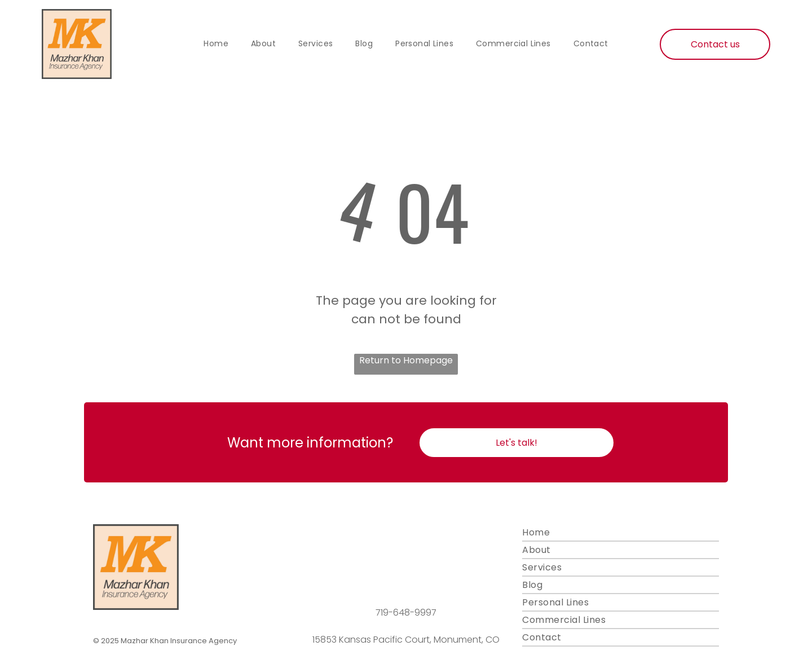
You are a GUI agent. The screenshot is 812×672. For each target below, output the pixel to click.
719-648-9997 (406, 612)
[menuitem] (216, 44)
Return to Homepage (406, 360)
